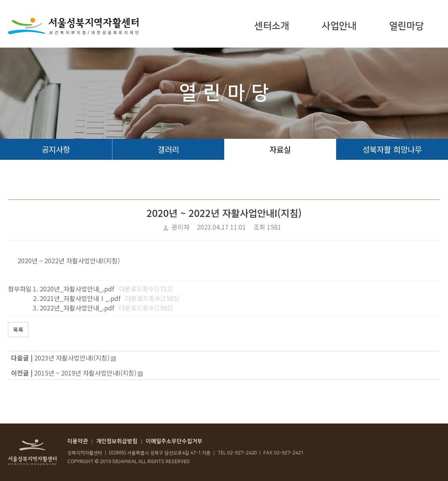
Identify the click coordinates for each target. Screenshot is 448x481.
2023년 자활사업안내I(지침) (72, 358)
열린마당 (406, 26)
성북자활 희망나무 (392, 149)
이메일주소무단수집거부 (174, 441)
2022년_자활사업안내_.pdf (77, 308)
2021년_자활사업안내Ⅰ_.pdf (80, 298)
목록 (18, 330)
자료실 (280, 149)
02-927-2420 (242, 453)
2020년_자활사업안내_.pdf (77, 289)
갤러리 (168, 149)
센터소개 (272, 26)
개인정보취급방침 (117, 441)
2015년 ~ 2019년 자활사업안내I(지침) (85, 373)
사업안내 (339, 26)
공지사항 (56, 149)
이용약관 (78, 441)
